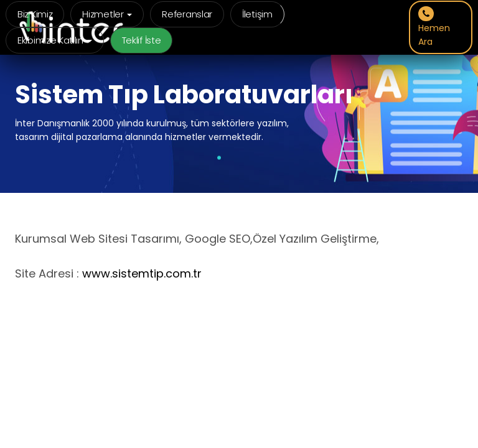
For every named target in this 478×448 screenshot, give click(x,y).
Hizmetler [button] (107, 14)
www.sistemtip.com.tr (142, 273)
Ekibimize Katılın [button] (55, 40)
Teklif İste (142, 40)
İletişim (257, 14)
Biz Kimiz (35, 14)
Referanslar (187, 14)
